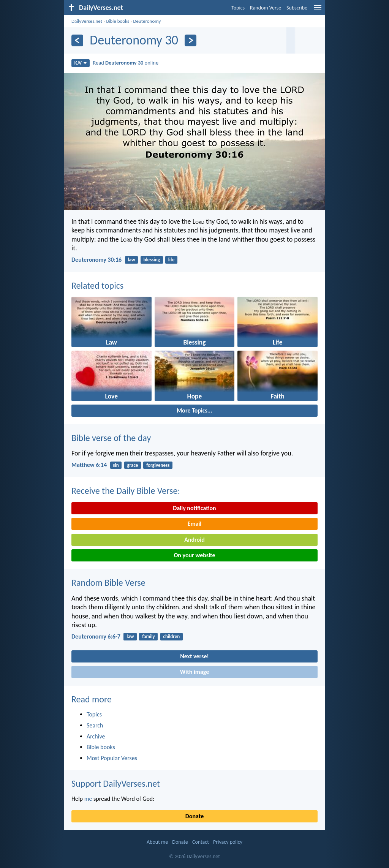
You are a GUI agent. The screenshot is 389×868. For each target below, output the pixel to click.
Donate (194, 816)
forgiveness (158, 465)
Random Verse (266, 8)
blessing (151, 260)
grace (132, 465)
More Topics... (194, 410)
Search (95, 725)
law (131, 260)
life (172, 260)
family (148, 636)
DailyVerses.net (87, 21)
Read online (126, 63)
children (171, 636)
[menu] (318, 10)
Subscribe (297, 8)
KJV (81, 63)
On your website (195, 555)
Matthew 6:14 (89, 465)
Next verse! (194, 656)
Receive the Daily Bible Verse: (126, 491)
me (88, 799)
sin (116, 465)
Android (194, 540)
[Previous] (77, 40)
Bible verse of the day (111, 438)
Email (195, 524)
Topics (238, 8)
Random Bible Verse (108, 583)
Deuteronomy (147, 21)
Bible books (118, 21)
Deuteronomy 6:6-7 (96, 636)
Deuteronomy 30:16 (96, 260)
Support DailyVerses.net (116, 783)
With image (195, 672)
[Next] (191, 40)
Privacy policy (228, 842)
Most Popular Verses (112, 758)
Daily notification (194, 508)
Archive (96, 736)
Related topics (97, 285)
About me (157, 842)
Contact (201, 842)
